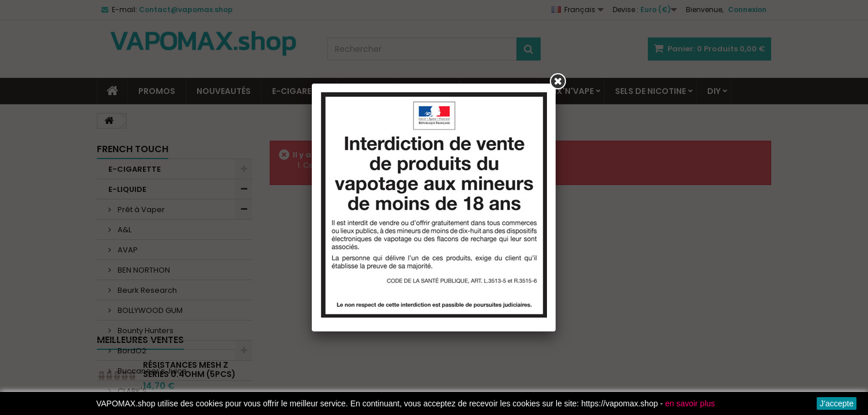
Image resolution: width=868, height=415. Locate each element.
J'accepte (837, 403)
